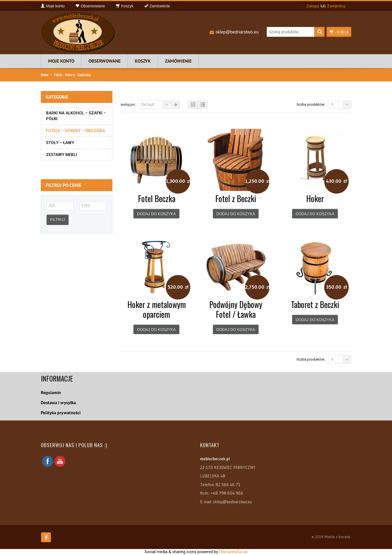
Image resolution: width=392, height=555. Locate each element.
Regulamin (51, 392)
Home (45, 75)
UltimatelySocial (233, 552)
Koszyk (143, 61)
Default (156, 105)
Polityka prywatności (61, 413)
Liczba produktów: (311, 104)
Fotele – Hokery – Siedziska (76, 131)
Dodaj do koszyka (156, 214)
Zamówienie (178, 61)
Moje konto (61, 61)
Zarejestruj (336, 6)
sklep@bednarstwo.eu (237, 32)
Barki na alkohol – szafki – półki (76, 116)
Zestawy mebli (62, 155)
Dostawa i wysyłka (58, 402)
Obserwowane (105, 61)
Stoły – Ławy (60, 143)
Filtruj (58, 219)
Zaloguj (313, 6)
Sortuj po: (128, 104)
